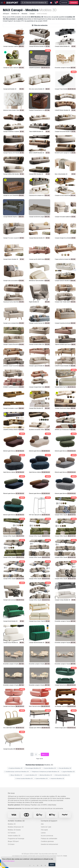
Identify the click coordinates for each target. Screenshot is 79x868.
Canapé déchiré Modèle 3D (37, 643)
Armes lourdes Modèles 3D (24, 779)
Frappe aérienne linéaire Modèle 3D (65, 259)
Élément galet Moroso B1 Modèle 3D (39, 493)
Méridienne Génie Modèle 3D (37, 281)
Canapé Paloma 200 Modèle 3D (12, 153)
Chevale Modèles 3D (64, 768)
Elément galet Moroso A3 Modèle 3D (65, 493)
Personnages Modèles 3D (32, 768)
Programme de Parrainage (16, 839)
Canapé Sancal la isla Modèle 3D (64, 685)
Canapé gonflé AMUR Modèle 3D (38, 259)
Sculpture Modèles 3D (15, 768)
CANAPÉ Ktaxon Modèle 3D (63, 366)
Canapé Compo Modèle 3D (63, 600)
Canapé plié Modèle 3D (10, 89)
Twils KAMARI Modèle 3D (36, 132)
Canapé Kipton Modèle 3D (11, 259)
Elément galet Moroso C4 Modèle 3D (65, 451)
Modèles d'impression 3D (16, 827)
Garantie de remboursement (49, 844)
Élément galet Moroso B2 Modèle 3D (14, 493)
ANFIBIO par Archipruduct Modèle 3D (65, 430)
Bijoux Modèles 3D (16, 775)
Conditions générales (47, 841)
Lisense (43, 833)
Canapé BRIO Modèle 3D (36, 174)
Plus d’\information (8, 861)
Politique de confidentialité (49, 839)
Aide (42, 824)
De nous (11, 793)
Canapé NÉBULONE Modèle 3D (12, 174)
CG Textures (12, 833)
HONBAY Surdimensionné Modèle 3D (14, 387)
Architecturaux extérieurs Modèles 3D (17, 772)
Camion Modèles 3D (41, 779)
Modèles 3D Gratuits (14, 830)
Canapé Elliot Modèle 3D (36, 408)
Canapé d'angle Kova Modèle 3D (64, 238)
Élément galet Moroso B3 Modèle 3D (65, 472)
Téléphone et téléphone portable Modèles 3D (45, 772)
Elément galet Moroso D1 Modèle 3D (39, 451)
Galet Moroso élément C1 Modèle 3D (39, 472)
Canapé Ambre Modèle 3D (62, 46)
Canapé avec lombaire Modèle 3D (13, 323)
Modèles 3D (12, 824)
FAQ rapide (44, 830)
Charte (65, 856)
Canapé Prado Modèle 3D (62, 89)
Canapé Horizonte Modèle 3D (63, 132)
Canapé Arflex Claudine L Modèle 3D (65, 515)
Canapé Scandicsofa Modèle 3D (64, 323)
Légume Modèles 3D (68, 772)
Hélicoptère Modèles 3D (62, 775)
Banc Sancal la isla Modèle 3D (38, 706)
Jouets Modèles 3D (30, 775)
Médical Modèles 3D (45, 775)
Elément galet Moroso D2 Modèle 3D (14, 451)
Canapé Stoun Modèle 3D (11, 643)
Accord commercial (47, 836)
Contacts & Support (49, 821)
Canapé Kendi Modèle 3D (10, 621)
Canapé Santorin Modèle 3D (63, 281)
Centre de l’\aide (46, 827)
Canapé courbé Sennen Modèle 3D (39, 323)
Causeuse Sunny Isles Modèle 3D (13, 302)
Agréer (52, 865)
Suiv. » (45, 754)
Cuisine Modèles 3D (49, 768)
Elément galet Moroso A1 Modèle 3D (13, 515)
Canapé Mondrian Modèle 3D (37, 46)
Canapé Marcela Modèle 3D (37, 238)
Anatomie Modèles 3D (57, 779)
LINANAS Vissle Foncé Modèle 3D (13, 366)
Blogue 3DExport (13, 841)
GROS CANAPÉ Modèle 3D (37, 153)
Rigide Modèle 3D (34, 302)
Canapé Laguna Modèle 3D (37, 366)
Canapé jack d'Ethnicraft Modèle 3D (39, 728)
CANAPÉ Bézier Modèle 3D (62, 110)
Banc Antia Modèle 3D (61, 174)
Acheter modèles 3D (16, 821)
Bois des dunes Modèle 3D (37, 89)
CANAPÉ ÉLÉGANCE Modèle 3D (38, 68)
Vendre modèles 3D (14, 836)
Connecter (74, 3)
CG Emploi (11, 844)
